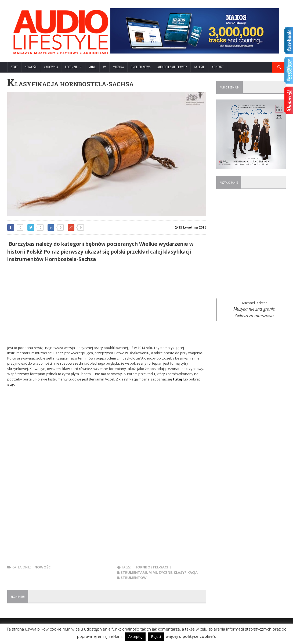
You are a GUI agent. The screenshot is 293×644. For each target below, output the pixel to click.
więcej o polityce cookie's (191, 636)
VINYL (92, 67)
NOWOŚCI (31, 67)
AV (104, 67)
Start (14, 67)
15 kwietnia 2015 (191, 227)
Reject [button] (156, 636)
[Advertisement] (107, 305)
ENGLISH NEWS (141, 67)
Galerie (199, 67)
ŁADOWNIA (51, 67)
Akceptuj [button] (135, 636)
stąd (11, 384)
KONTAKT (218, 67)
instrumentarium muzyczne (144, 572)
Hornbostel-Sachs (153, 567)
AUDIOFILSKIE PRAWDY (172, 67)
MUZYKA (118, 67)
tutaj (177, 379)
